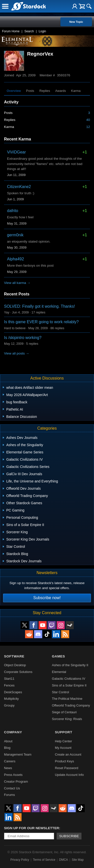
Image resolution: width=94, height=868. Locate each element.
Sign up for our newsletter (32, 828)
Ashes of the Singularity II (70, 665)
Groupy (9, 705)
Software (14, 656)
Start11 (9, 679)
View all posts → (17, 353)
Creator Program (16, 782)
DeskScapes (13, 692)
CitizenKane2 (19, 187)
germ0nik (15, 235)
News (8, 768)
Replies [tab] (45, 91)
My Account (63, 748)
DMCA (64, 860)
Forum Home (11, 31)
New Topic (76, 22)
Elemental (59, 672)
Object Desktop (15, 665)
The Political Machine (67, 699)
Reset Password (67, 768)
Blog (7, 748)
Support (64, 732)
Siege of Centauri (64, 712)
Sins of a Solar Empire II (69, 685)
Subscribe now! (47, 598)
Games (58, 656)
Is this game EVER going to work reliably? (41, 322)
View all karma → (17, 283)
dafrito (13, 211)
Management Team (18, 754)
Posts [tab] (30, 91)
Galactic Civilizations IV (69, 679)
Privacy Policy (20, 860)
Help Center (63, 741)
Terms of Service (44, 860)
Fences (9, 685)
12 (88, 127)
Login (42, 31)
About (8, 741)
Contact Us (12, 788)
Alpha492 (16, 259)
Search (29, 31)
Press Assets (13, 775)
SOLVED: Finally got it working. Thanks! (39, 306)
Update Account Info (69, 775)
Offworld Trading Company (71, 705)
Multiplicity (11, 699)
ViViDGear (16, 152)
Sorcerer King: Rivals (67, 719)
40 (88, 120)
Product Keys (64, 761)
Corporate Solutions (18, 672)
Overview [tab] (14, 91)
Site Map (78, 860)
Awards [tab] (60, 91)
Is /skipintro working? (23, 338)
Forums (9, 795)
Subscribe (69, 836)
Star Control (60, 692)
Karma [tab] (76, 91)
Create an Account (68, 754)
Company (13, 732)
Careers (10, 761)
